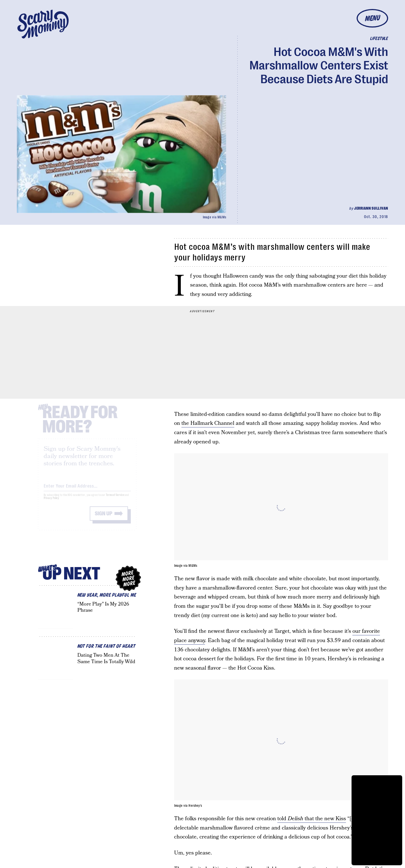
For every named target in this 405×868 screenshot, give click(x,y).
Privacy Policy (51, 503)
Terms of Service (115, 500)
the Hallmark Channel (208, 423)
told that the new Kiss (312, 819)
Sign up (103, 518)
